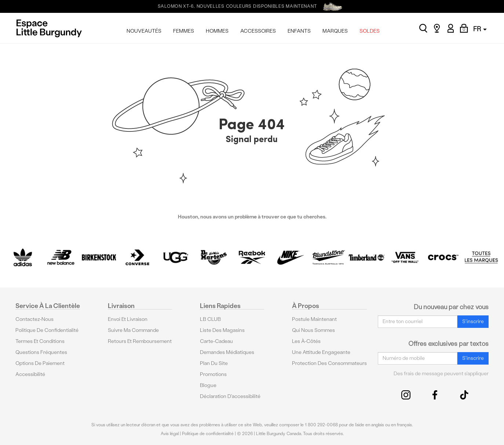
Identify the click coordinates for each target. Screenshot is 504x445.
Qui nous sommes (313, 330)
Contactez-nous (34, 319)
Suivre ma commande (133, 330)
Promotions (213, 374)
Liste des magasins (222, 330)
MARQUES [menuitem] (335, 31)
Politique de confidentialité (47, 330)
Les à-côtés (306, 341)
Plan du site (214, 363)
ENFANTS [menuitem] (299, 31)
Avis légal (170, 434)
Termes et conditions (40, 341)
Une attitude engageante (321, 352)
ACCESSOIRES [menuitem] (258, 31)
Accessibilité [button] (30, 374)
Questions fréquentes (41, 352)
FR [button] (480, 29)
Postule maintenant (314, 319)
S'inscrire (473, 321)
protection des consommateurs (329, 363)
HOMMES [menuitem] (217, 31)
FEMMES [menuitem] (184, 31)
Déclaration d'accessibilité (230, 396)
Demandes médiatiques (227, 352)
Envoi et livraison (128, 319)
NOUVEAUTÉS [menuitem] (144, 31)
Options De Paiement (40, 363)
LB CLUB (210, 319)
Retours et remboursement (140, 341)
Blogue (208, 385)
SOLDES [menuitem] (370, 31)
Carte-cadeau (216, 341)
